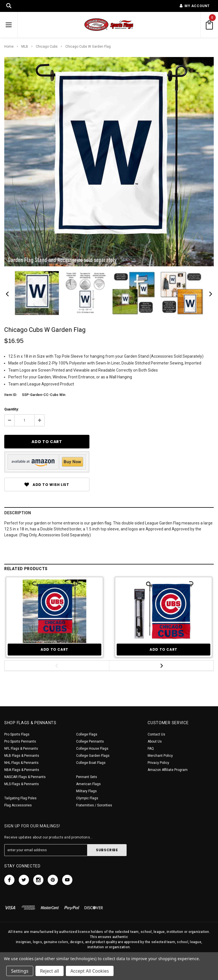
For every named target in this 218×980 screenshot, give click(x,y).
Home (9, 47)
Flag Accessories (18, 805)
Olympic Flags (87, 798)
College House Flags (92, 749)
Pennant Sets (87, 777)
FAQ (151, 749)
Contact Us (156, 734)
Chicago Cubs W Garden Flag (88, 47)
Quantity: (11, 409)
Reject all (50, 971)
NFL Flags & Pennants (21, 749)
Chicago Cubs (47, 47)
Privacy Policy (158, 763)
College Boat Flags (91, 763)
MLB (25, 47)
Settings (20, 971)
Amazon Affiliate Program (168, 770)
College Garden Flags (93, 756)
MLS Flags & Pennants (22, 784)
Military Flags (86, 791)
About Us (155, 741)
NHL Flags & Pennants (21, 763)
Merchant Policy (160, 756)
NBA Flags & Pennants (22, 770)
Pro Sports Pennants (20, 741)
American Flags (88, 784)
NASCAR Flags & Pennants (25, 777)
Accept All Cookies (90, 971)
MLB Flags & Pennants (22, 756)
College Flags (87, 734)
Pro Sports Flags (17, 734)
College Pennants (90, 741)
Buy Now (72, 462)
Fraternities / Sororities (94, 805)
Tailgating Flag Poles (20, 798)
